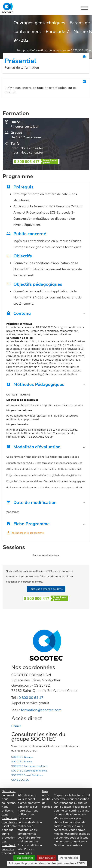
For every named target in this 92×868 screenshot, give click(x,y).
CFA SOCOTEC (20, 780)
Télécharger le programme (28, 533)
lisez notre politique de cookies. (48, 799)
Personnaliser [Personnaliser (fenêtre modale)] (69, 858)
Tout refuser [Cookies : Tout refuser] (47, 858)
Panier (16, 726)
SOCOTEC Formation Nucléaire (30, 766)
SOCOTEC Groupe (22, 757)
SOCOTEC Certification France (29, 771)
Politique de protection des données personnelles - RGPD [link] (47, 863)
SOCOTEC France (22, 762)
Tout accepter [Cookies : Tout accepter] (24, 858)
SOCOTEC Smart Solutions (27, 775)
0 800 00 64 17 (31, 698)
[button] (46, 314)
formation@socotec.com (41, 710)
